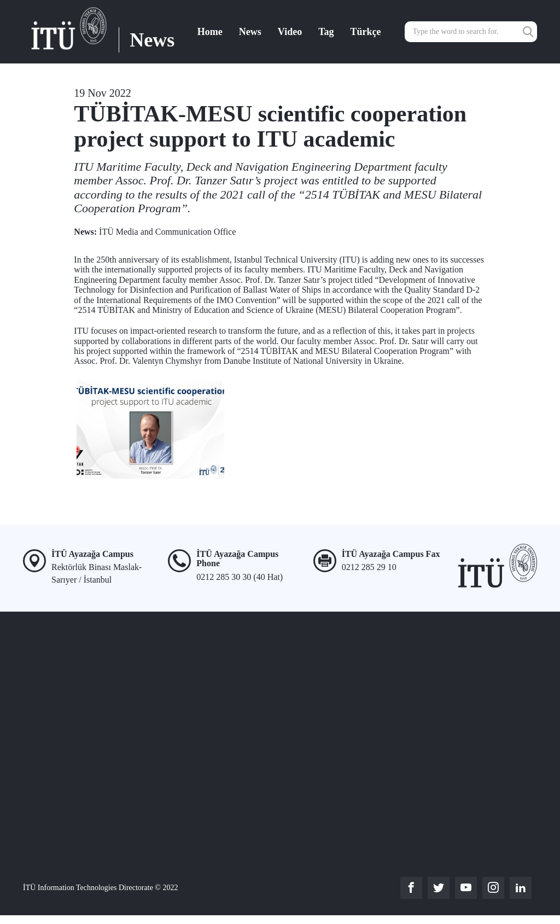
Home (210, 32)
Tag (326, 32)
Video (290, 32)
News (250, 32)
